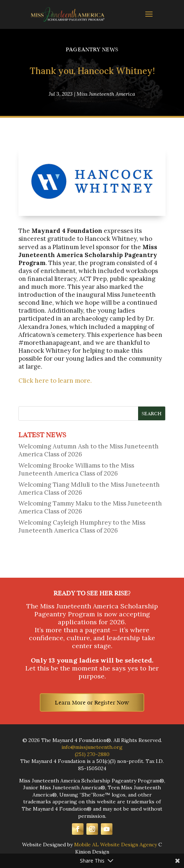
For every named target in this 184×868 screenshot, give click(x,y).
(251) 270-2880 (92, 754)
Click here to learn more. (55, 381)
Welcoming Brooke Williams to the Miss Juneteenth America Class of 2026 (76, 469)
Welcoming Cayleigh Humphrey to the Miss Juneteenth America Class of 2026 (82, 526)
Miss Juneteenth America (106, 94)
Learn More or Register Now (92, 702)
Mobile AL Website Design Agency (115, 845)
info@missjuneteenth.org (92, 747)
